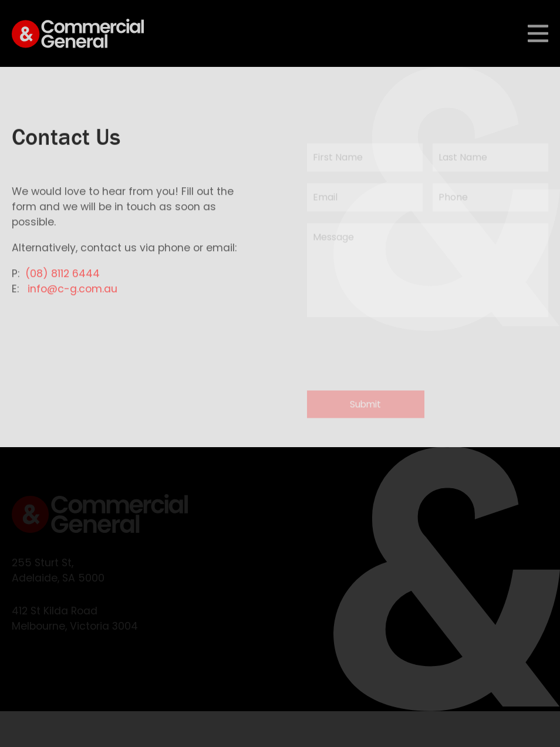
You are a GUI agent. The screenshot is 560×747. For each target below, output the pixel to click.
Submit (365, 409)
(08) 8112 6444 (63, 278)
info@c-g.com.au (72, 293)
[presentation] (396, 357)
